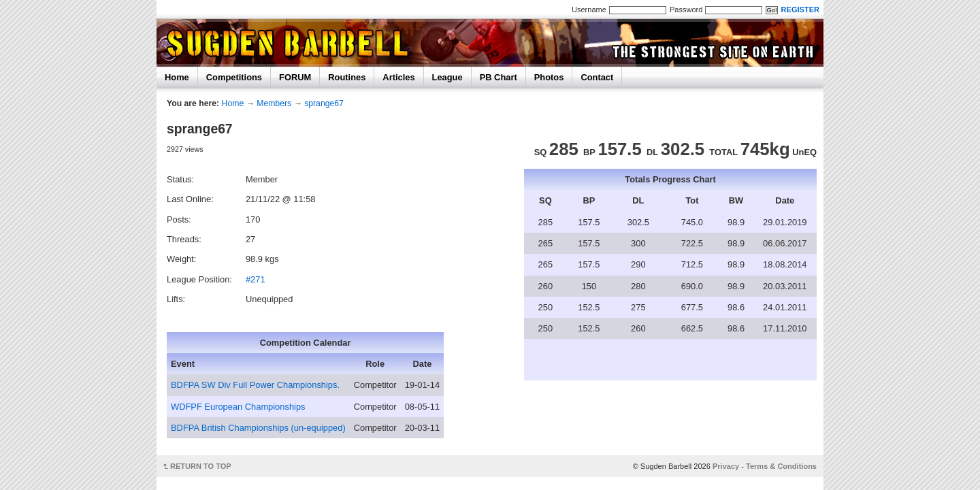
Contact (597, 77)
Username (589, 10)
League (447, 77)
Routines (347, 77)
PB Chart (499, 77)
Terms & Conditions (781, 466)
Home (177, 77)
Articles (398, 77)
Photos (549, 77)
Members (274, 103)
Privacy (726, 466)
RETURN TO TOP (201, 466)
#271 (256, 279)
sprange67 (324, 103)
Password (686, 10)
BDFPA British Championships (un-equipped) (258, 428)
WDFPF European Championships (238, 407)
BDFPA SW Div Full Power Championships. (255, 385)
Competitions (234, 77)
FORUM (295, 77)
